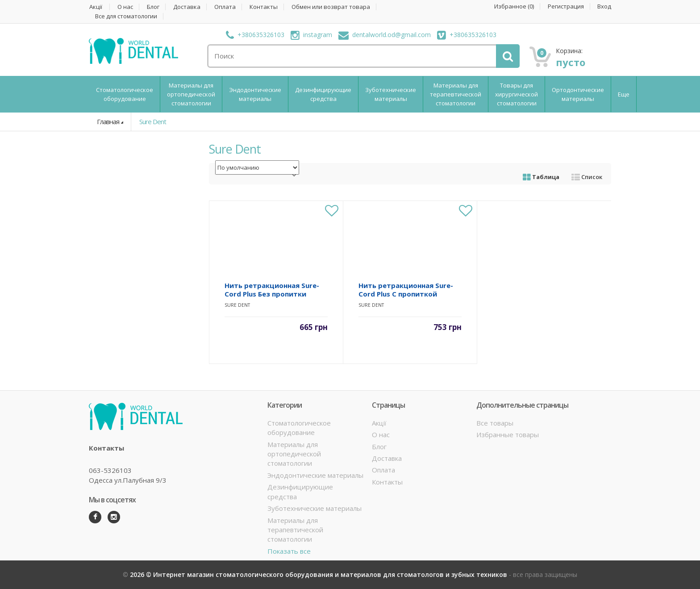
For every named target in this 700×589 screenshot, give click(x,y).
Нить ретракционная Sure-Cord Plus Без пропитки (272, 290)
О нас (125, 7)
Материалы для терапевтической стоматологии (456, 94)
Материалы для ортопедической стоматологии (191, 94)
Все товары (495, 423)
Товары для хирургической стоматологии (517, 94)
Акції (96, 7)
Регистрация (566, 6)
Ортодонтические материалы (578, 94)
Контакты (264, 7)
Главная (108, 121)
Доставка (187, 7)
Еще (624, 94)
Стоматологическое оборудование (125, 94)
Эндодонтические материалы (255, 94)
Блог (153, 7)
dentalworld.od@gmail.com (385, 35)
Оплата (225, 7)
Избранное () (514, 6)
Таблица (541, 177)
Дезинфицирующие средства (323, 94)
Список (587, 177)
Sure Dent (153, 121)
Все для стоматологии (126, 16)
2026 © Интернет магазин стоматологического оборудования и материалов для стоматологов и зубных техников (319, 574)
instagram (311, 35)
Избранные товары (508, 434)
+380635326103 (255, 35)
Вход (604, 6)
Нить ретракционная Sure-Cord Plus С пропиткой (406, 290)
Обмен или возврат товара (331, 7)
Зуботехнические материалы (391, 94)
